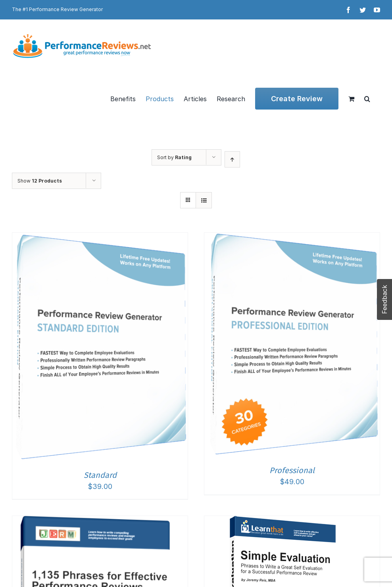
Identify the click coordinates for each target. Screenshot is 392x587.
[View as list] (204, 200)
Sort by (174, 157)
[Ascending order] (232, 159)
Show (40, 181)
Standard (100, 475)
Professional (292, 470)
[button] (367, 99)
